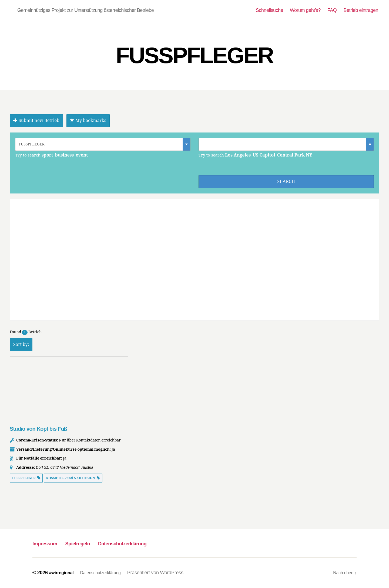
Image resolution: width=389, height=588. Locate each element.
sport (47, 155)
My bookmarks (88, 121)
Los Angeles (238, 155)
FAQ (332, 10)
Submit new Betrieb (36, 121)
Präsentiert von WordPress (164, 573)
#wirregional (63, 573)
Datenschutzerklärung (147, 543)
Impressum (49, 543)
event (82, 155)
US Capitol (264, 155)
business (65, 155)
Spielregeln (90, 543)
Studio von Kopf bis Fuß (38, 429)
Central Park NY (295, 155)
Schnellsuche (269, 10)
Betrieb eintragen (361, 10)
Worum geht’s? (305, 10)
